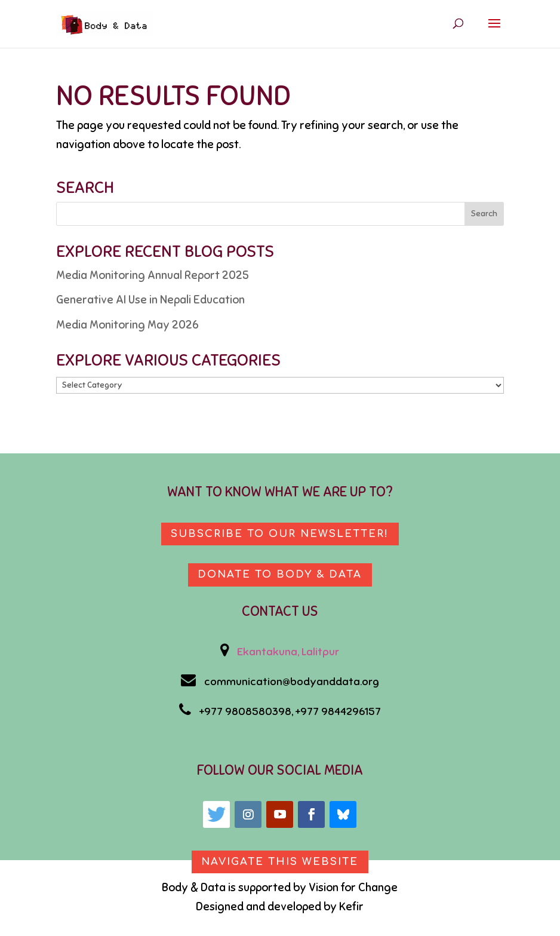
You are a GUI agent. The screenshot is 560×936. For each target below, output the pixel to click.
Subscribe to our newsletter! (280, 534)
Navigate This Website (280, 862)
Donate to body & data (280, 575)
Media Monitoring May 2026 (127, 325)
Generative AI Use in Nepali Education (150, 300)
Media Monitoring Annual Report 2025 (153, 275)
